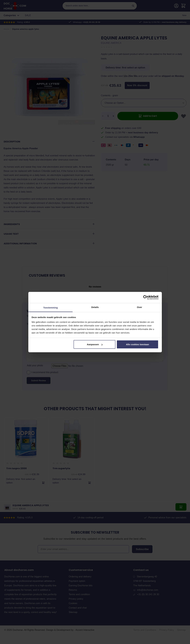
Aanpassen (95, 344)
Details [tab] (95, 307)
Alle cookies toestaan (137, 344)
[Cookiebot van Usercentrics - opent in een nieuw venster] (145, 297)
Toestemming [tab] (51, 307)
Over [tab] (139, 307)
